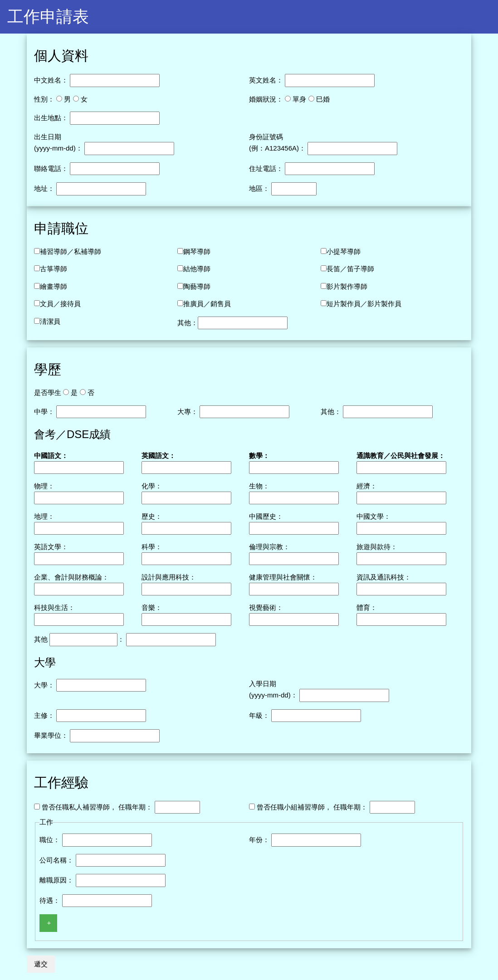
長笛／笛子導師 (350, 269)
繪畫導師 (54, 286)
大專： (188, 412)
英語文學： (51, 547)
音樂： (152, 607)
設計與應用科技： (169, 577)
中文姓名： (51, 80)
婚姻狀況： (266, 99)
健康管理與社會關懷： (283, 577)
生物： (259, 486)
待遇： (50, 900)
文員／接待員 (60, 304)
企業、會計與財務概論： (71, 577)
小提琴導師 (344, 251)
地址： (44, 188)
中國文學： (373, 516)
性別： (44, 99)
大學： (44, 685)
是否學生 (48, 392)
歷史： (152, 516)
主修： (44, 715)
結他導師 (197, 269)
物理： (44, 486)
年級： (259, 715)
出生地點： (51, 118)
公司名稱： (56, 860)
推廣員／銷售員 (207, 304)
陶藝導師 (197, 286)
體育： (367, 607)
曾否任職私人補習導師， (79, 807)
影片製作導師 (347, 286)
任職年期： (135, 807)
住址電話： (266, 168)
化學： (152, 486)
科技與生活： (54, 607)
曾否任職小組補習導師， (294, 807)
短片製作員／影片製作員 (364, 304)
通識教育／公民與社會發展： (401, 456)
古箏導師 (54, 269)
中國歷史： (266, 516)
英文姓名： (266, 80)
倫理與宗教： (269, 547)
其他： (188, 323)
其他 (41, 639)
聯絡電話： (51, 168)
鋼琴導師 (197, 251)
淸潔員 (50, 321)
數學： (259, 456)
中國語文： (51, 456)
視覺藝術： (266, 607)
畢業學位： (51, 735)
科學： (152, 547)
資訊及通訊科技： (384, 577)
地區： (259, 188)
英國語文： (159, 456)
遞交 (41, 964)
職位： (50, 840)
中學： (44, 412)
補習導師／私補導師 (71, 251)
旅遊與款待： (377, 547)
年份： (259, 840)
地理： (44, 516)
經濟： (367, 486)
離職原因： (56, 880)
